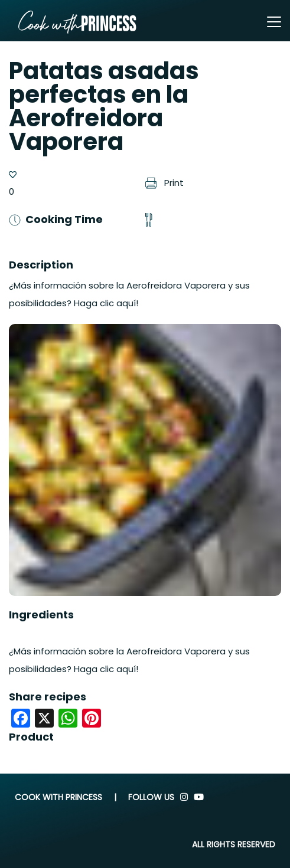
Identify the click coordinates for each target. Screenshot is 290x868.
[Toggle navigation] (274, 22)
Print (165, 183)
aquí (126, 669)
